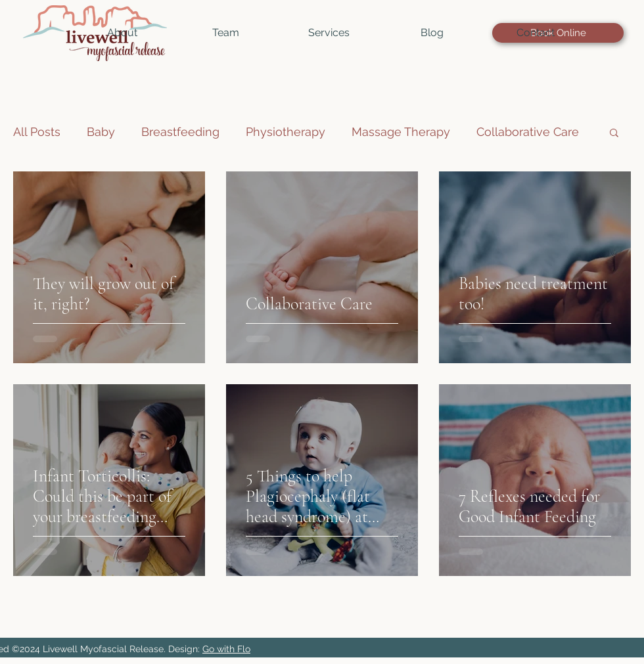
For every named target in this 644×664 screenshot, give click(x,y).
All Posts (37, 132)
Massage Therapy (401, 132)
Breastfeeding (180, 132)
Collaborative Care (528, 132)
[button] (226, 33)
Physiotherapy (286, 132)
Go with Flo (226, 649)
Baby (101, 132)
